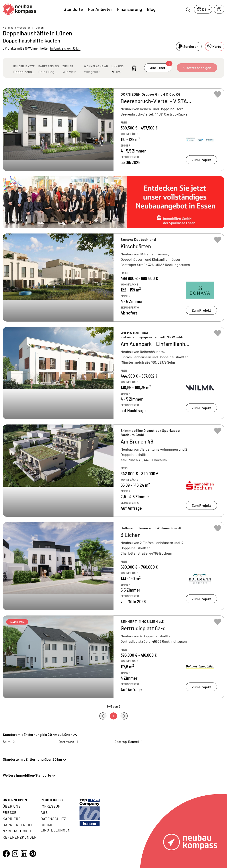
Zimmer (68, 66)
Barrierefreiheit (20, 825)
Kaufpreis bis (49, 66)
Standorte (73, 9)
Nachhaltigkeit (18, 831)
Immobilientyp (24, 66)
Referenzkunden (20, 837)
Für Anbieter (100, 9)
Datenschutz (54, 819)
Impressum (51, 806)
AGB (44, 812)
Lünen (40, 27)
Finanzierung (130, 9)
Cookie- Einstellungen (56, 827)
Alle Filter (161, 67)
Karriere (12, 819)
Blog (151, 9)
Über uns (12, 806)
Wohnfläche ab (96, 66)
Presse (10, 812)
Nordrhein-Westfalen (17, 27)
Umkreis (118, 66)
